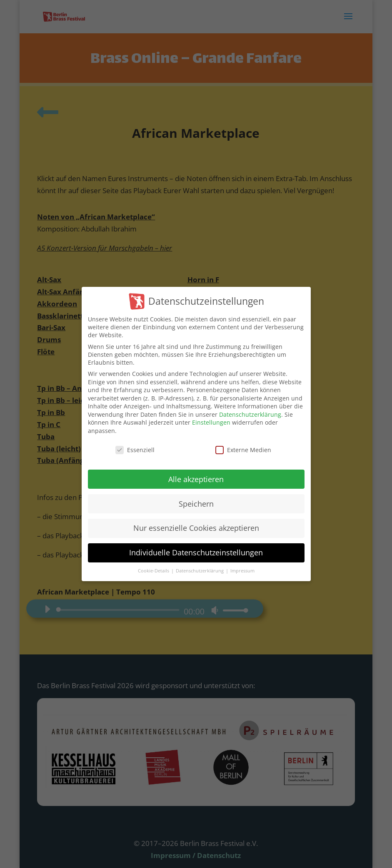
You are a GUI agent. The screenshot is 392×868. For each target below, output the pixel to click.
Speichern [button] (196, 505)
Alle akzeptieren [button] (196, 481)
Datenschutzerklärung (250, 416)
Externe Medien (243, 451)
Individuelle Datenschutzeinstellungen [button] (196, 554)
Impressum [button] (242, 572)
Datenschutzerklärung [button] (200, 572)
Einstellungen (211, 424)
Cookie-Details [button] (154, 572)
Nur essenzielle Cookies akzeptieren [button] (196, 530)
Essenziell (135, 451)
